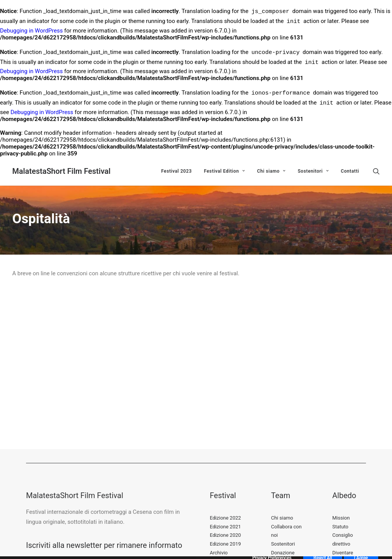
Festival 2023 (176, 171)
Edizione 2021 (225, 527)
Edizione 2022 (225, 518)
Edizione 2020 (225, 535)
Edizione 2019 (225, 544)
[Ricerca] (376, 171)
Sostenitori (313, 171)
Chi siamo (271, 171)
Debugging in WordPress (31, 31)
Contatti (350, 171)
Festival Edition (225, 171)
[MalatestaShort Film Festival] (61, 171)
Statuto (340, 527)
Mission (341, 518)
